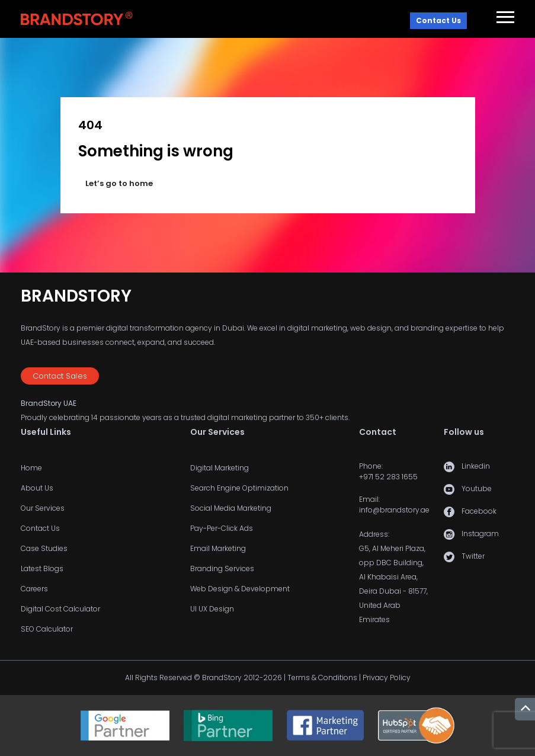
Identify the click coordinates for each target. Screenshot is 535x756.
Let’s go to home (119, 183)
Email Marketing (218, 548)
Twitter (473, 556)
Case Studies (44, 548)
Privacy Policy (387, 677)
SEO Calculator (47, 629)
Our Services (43, 508)
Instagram (480, 534)
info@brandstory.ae (394, 510)
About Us (37, 488)
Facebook (479, 511)
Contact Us (438, 20)
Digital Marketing (220, 468)
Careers (34, 589)
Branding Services (222, 568)
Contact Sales (60, 376)
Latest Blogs (42, 568)
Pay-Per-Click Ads (222, 528)
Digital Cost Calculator (60, 609)
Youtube (477, 488)
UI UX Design (212, 609)
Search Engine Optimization (239, 488)
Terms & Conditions (322, 677)
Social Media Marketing (231, 508)
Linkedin (476, 466)
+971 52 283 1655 (388, 477)
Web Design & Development (240, 589)
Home (31, 468)
